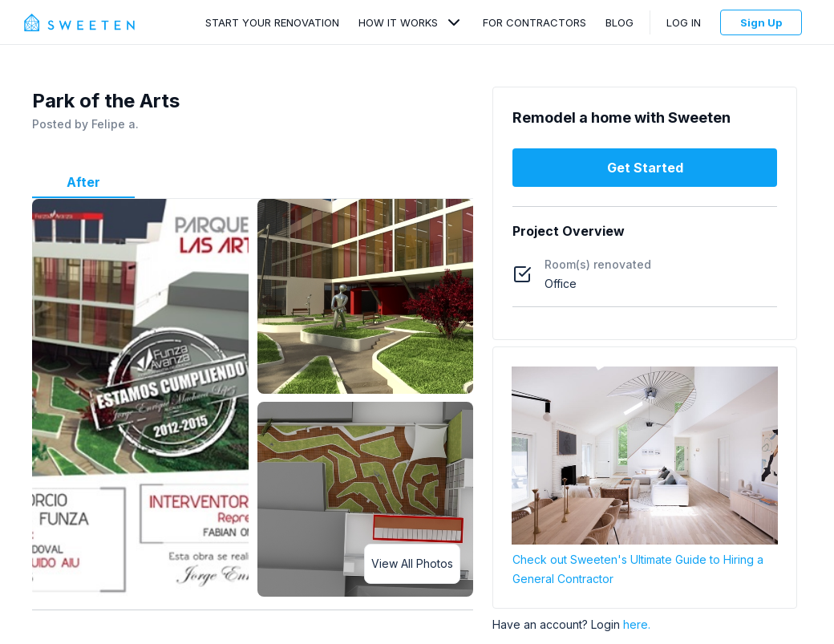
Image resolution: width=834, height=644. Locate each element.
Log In (684, 22)
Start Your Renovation (272, 22)
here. (637, 624)
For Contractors (534, 22)
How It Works (398, 22)
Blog (619, 22)
